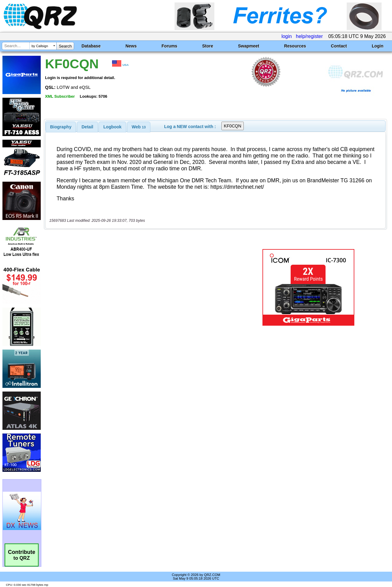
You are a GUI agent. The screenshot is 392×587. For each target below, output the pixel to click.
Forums (170, 46)
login (287, 36)
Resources (295, 46)
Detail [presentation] (87, 127)
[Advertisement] (142, 287)
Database (91, 46)
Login (378, 46)
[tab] (61, 127)
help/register (309, 36)
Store (208, 46)
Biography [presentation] (61, 127)
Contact (339, 46)
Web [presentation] (139, 127)
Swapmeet (249, 46)
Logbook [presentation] (113, 127)
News (131, 46)
